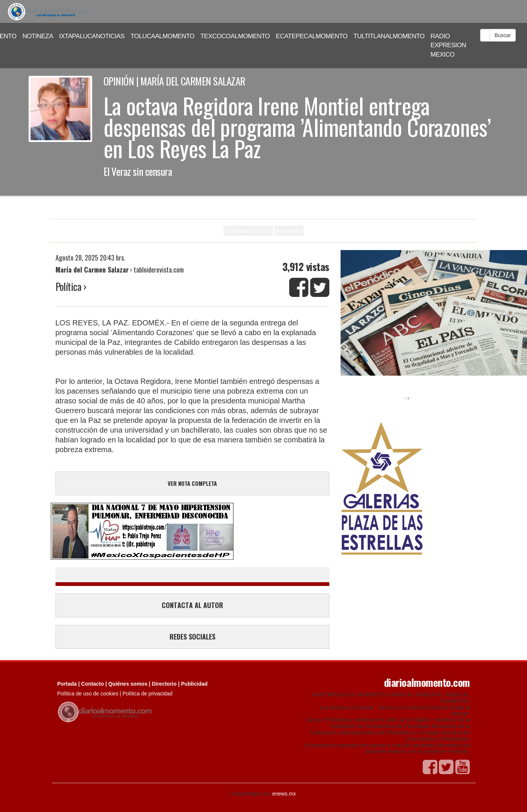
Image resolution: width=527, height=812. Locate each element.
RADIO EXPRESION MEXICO (448, 45)
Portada (67, 684)
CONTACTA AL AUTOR (192, 605)
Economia (289, 231)
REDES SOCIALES (192, 637)
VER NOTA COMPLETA (192, 483)
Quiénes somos (128, 684)
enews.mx (284, 794)
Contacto (92, 684)
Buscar (503, 35)
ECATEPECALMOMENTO (312, 36)
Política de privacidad (148, 694)
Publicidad (194, 684)
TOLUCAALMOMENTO (162, 36)
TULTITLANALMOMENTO (389, 36)
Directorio (164, 684)
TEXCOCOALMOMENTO (235, 36)
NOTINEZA (38, 36)
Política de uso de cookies (88, 694)
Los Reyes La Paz (248, 231)
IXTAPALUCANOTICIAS (92, 36)
